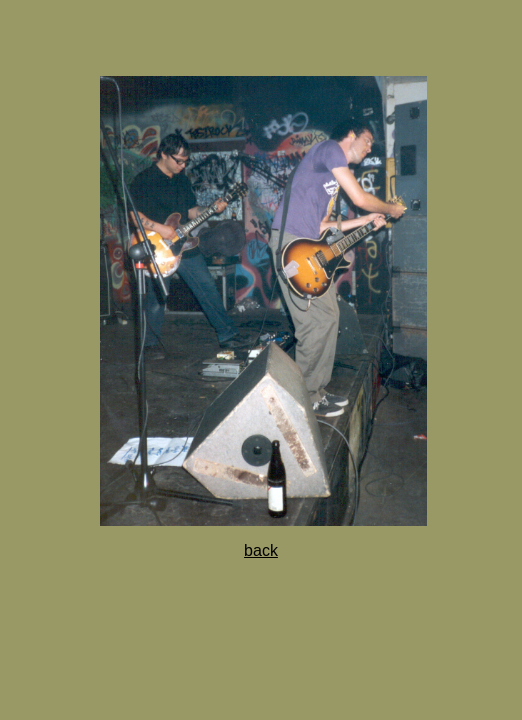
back (261, 550)
